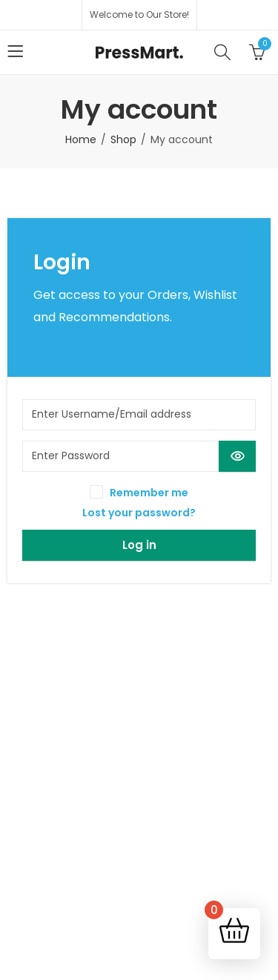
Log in (139, 545)
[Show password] (237, 456)
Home (81, 139)
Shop (123, 139)
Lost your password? (139, 513)
